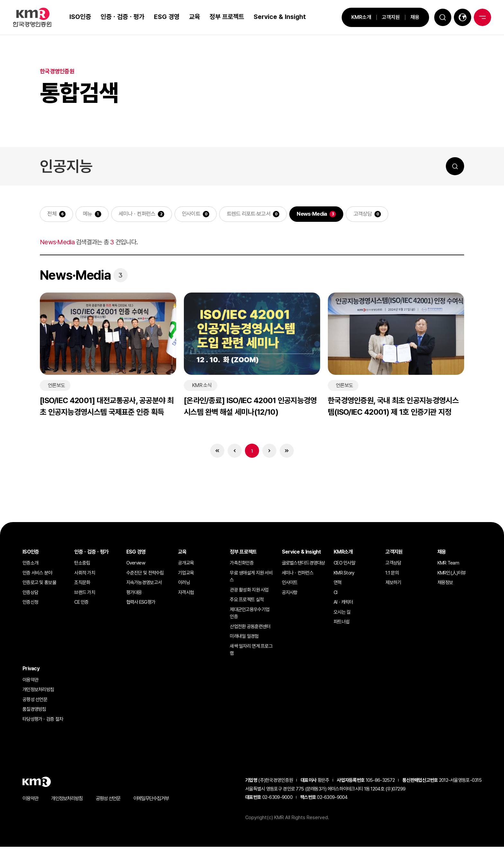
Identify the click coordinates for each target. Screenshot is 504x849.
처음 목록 (215, 452)
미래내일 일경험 (244, 638)
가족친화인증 (242, 565)
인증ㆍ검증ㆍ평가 (120, 17)
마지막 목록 (289, 452)
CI (336, 594)
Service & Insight (278, 17)
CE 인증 (81, 604)
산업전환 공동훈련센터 (250, 628)
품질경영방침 (34, 711)
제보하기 (393, 585)
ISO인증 (78, 17)
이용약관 (30, 682)
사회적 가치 (85, 575)
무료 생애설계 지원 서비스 (251, 578)
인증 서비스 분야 (37, 575)
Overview (136, 565)
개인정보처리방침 (38, 692)
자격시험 (186, 594)
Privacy (31, 670)
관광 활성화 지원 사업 (249, 592)
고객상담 (383, 215)
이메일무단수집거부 (158, 801)
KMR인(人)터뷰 (452, 575)
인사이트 (203, 215)
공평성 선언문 (35, 701)
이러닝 (184, 585)
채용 (409, 17)
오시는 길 (342, 614)
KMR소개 (355, 17)
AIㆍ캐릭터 (343, 604)
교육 (192, 17)
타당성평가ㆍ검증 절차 (43, 721)
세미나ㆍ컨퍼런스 (146, 215)
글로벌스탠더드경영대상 (304, 565)
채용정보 (445, 585)
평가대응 (134, 594)
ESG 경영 (164, 17)
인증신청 (30, 604)
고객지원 (385, 17)
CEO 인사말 (344, 565)
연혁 (338, 585)
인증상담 (30, 594)
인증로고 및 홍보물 (39, 585)
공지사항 (290, 594)
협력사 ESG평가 (141, 604)
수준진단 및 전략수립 (145, 575)
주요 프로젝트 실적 (247, 602)
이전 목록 (233, 452)
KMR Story (344, 575)
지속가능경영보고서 (144, 585)
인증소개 (30, 565)
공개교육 (186, 565)
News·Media (330, 215)
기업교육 (186, 575)
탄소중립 (82, 565)
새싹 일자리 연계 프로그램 (251, 652)
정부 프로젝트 (225, 17)
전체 (57, 215)
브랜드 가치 (85, 594)
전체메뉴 (482, 17)
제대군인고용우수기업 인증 (250, 615)
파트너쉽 (342, 624)
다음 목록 (271, 452)
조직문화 (82, 585)
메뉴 (94, 215)
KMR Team (448, 565)
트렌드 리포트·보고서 (263, 215)
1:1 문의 (392, 575)
